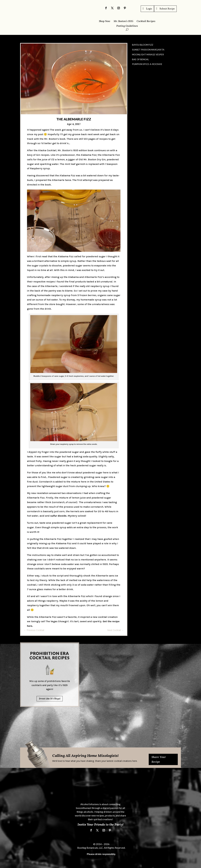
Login (149, 9)
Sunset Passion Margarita (148, 50)
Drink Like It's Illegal (50, 642)
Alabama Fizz (89, 155)
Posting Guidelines (127, 26)
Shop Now (105, 21)
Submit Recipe (167, 9)
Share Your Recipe (159, 759)
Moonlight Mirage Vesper (148, 54)
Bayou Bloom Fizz (143, 45)
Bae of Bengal (140, 59)
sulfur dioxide (58, 516)
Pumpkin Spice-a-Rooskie (147, 64)
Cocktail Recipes (146, 21)
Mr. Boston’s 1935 (123, 21)
